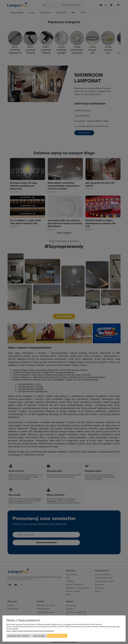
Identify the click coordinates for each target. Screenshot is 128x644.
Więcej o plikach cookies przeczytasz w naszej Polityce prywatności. (30, 631)
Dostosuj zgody (39, 636)
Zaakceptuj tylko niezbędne (19, 636)
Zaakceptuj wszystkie (57, 636)
